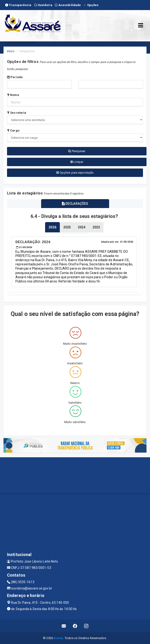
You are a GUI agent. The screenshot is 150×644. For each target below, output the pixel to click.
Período (15, 77)
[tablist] (52, 227)
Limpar (77, 162)
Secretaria (17, 113)
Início (11, 51)
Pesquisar (77, 151)
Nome (13, 95)
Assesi (59, 638)
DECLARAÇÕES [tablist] (75, 204)
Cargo (13, 130)
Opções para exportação (75, 173)
